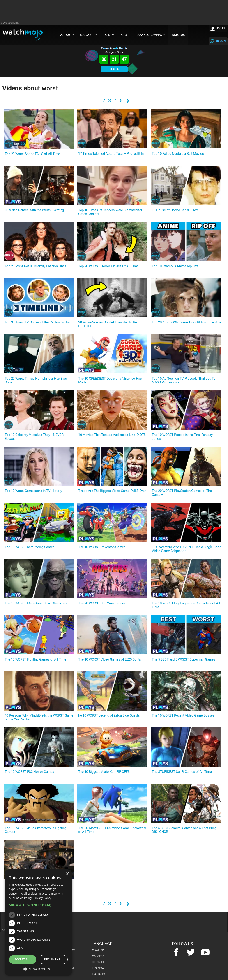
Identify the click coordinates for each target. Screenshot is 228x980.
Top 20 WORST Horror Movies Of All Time (108, 266)
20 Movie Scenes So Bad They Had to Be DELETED (107, 324)
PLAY (114, 69)
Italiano (98, 974)
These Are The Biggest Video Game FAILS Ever (112, 491)
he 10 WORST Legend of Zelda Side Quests (109, 716)
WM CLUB (178, 35)
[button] (38, 905)
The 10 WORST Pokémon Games (102, 547)
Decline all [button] (53, 959)
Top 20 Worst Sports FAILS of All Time (32, 154)
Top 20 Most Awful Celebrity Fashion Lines (36, 266)
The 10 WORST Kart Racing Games (30, 547)
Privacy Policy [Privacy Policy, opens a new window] (42, 898)
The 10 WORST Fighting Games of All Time (36, 660)
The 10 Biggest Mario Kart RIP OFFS (104, 772)
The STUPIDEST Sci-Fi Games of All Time (182, 772)
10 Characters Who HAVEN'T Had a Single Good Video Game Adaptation (186, 549)
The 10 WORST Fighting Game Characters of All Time (186, 605)
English (98, 950)
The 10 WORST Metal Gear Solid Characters (36, 603)
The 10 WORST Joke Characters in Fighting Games (36, 830)
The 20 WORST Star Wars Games (102, 603)
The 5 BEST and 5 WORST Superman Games (183, 660)
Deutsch (99, 962)
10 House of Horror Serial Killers (175, 210)
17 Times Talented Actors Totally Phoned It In (111, 154)
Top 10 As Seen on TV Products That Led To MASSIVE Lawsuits (184, 381)
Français (99, 968)
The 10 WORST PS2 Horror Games (29, 772)
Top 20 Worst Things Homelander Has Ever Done (36, 381)
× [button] (67, 874)
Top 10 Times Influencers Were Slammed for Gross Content (110, 212)
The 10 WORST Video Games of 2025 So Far (110, 660)
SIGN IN (220, 28)
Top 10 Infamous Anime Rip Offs (175, 266)
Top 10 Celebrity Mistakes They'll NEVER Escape (34, 437)
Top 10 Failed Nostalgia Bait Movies (178, 154)
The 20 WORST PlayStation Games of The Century (182, 493)
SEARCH (221, 41)
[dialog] (38, 922)
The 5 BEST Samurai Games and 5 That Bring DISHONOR (184, 830)
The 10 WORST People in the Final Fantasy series (182, 437)
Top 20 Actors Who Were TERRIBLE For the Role (186, 322)
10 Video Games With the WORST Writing (34, 210)
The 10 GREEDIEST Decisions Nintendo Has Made (110, 381)
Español (98, 956)
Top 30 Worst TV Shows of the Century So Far (38, 322)
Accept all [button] (23, 959)
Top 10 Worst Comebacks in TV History (33, 491)
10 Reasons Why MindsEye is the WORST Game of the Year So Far (39, 718)
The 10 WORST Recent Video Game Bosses (183, 716)
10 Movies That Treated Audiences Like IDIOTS (112, 435)
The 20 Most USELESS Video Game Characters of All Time (112, 830)
